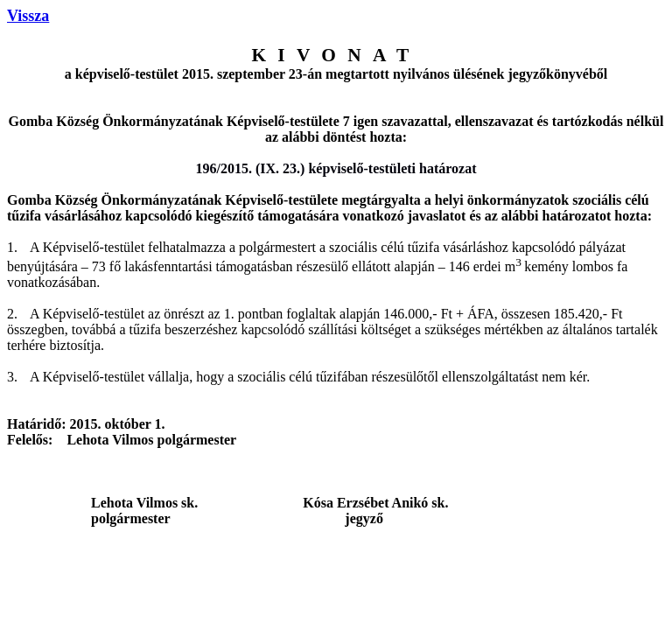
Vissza (28, 16)
